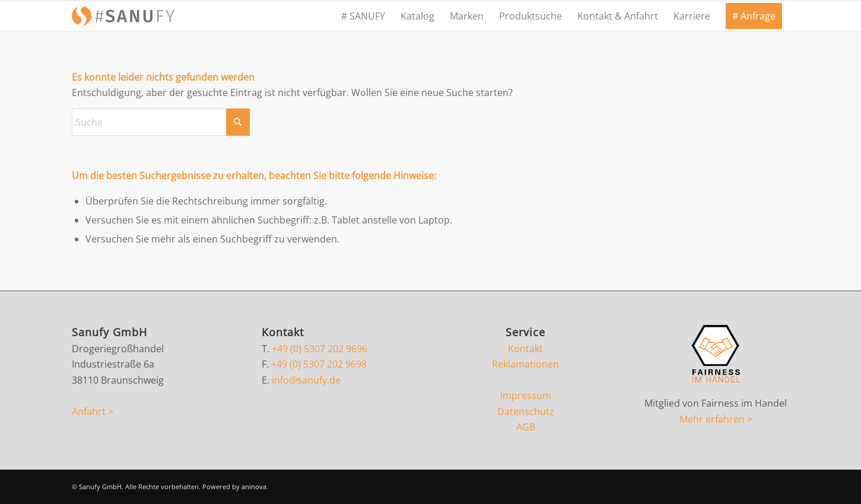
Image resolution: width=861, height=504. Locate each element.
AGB (526, 427)
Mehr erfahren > (716, 419)
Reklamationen (525, 364)
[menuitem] (363, 16)
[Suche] (161, 122)
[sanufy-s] (123, 16)
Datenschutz (526, 412)
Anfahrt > (93, 412)
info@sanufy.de (306, 380)
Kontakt (525, 349)
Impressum (526, 395)
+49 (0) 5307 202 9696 (320, 349)
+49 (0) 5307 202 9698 (319, 364)
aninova (254, 487)
